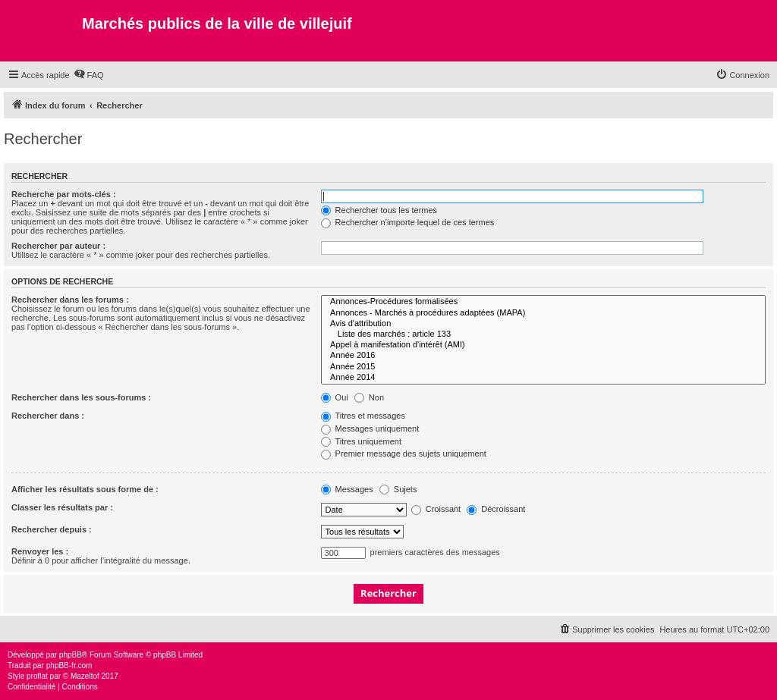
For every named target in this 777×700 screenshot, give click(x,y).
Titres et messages (363, 416)
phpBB (71, 655)
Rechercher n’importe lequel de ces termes (408, 222)
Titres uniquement (362, 441)
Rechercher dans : (48, 416)
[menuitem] (89, 75)
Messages (347, 489)
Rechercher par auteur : (58, 246)
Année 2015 (543, 367)
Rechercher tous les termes (379, 210)
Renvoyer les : (40, 551)
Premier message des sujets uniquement (404, 454)
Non (369, 397)
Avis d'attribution (543, 324)
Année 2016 (543, 356)
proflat (37, 676)
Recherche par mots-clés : (64, 194)
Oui (335, 397)
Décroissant (496, 509)
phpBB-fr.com (69, 665)
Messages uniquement (370, 428)
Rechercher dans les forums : (70, 300)
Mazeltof (85, 676)
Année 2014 (543, 378)
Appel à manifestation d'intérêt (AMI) (543, 345)
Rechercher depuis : (52, 529)
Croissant (436, 509)
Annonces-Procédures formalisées (543, 302)
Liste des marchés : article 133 (543, 334)
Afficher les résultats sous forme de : (85, 489)
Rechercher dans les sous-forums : (81, 397)
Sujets (398, 489)
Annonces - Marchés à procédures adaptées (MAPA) (543, 313)
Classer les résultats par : (62, 507)
